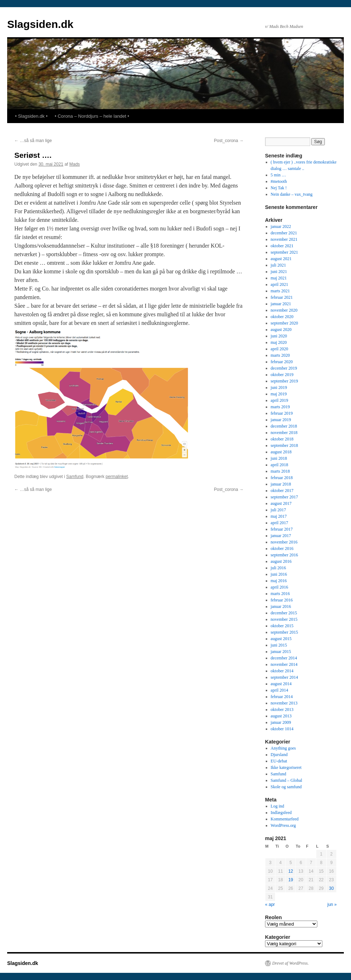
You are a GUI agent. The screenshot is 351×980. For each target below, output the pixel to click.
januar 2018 (281, 484)
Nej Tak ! (279, 188)
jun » (332, 905)
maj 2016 (279, 581)
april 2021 (280, 284)
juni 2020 (279, 336)
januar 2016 (281, 606)
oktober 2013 (282, 710)
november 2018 (284, 433)
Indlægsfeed (281, 813)
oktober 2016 (282, 548)
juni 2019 (279, 387)
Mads (74, 164)
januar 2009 (281, 722)
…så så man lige (33, 141)
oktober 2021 (282, 246)
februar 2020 (282, 362)
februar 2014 (282, 697)
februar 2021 (282, 297)
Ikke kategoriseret (286, 767)
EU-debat (279, 761)
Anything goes (283, 748)
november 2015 (284, 619)
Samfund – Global (287, 780)
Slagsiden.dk (40, 24)
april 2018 (280, 465)
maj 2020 (279, 342)
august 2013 (281, 716)
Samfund (75, 477)
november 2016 (284, 542)
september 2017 (284, 497)
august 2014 (281, 684)
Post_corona (229, 141)
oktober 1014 (282, 729)
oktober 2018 (282, 439)
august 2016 (281, 561)
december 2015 (284, 613)
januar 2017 (281, 536)
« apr (270, 905)
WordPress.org (283, 825)
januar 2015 (281, 652)
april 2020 (280, 349)
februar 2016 (282, 600)
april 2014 (280, 690)
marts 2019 (280, 407)
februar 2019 (282, 413)
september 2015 (284, 632)
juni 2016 (279, 574)
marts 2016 (280, 594)
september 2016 (284, 555)
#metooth (279, 181)
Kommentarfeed (285, 819)
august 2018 (281, 452)
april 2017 (280, 523)
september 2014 (284, 677)
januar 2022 (281, 226)
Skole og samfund (286, 787)
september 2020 (284, 323)
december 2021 (284, 233)
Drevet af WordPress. (290, 963)
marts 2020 (280, 355)
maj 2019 (279, 394)
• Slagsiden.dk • (31, 116)
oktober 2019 (282, 375)
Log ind (278, 806)
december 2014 (284, 658)
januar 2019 (281, 420)
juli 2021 (278, 265)
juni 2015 (279, 645)
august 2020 (281, 330)
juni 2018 (279, 458)
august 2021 (281, 259)
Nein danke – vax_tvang (292, 194)
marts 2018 (280, 471)
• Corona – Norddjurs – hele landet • (92, 116)
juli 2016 (278, 568)
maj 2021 (279, 278)
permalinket (117, 477)
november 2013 (284, 703)
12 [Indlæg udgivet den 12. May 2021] (291, 871)
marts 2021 (280, 291)
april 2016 (280, 587)
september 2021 (284, 252)
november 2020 (284, 310)
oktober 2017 (282, 491)
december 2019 (284, 368)
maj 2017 (279, 516)
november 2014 (284, 664)
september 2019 (284, 381)
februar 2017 (282, 529)
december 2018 (284, 426)
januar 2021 (281, 304)
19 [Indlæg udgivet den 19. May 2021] (291, 880)
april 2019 (280, 400)
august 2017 (281, 503)
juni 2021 (279, 272)
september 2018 (284, 445)
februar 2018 (282, 478)
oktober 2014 (282, 671)
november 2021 (284, 239)
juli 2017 (278, 510)
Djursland (279, 755)
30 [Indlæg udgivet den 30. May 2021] (331, 888)
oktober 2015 (282, 626)
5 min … (278, 175)
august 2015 (281, 639)
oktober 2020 (282, 317)
